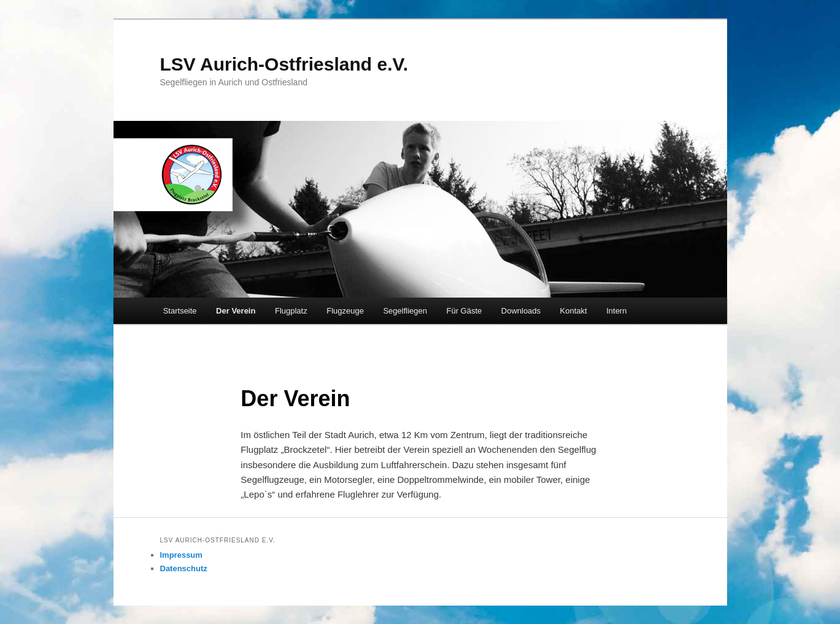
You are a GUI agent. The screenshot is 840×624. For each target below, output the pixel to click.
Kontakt (574, 311)
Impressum (181, 555)
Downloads (521, 311)
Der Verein (236, 311)
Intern (616, 311)
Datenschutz (184, 568)
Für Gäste (464, 311)
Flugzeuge (345, 311)
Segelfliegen (405, 311)
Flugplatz (291, 311)
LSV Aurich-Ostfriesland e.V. (284, 64)
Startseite (180, 311)
